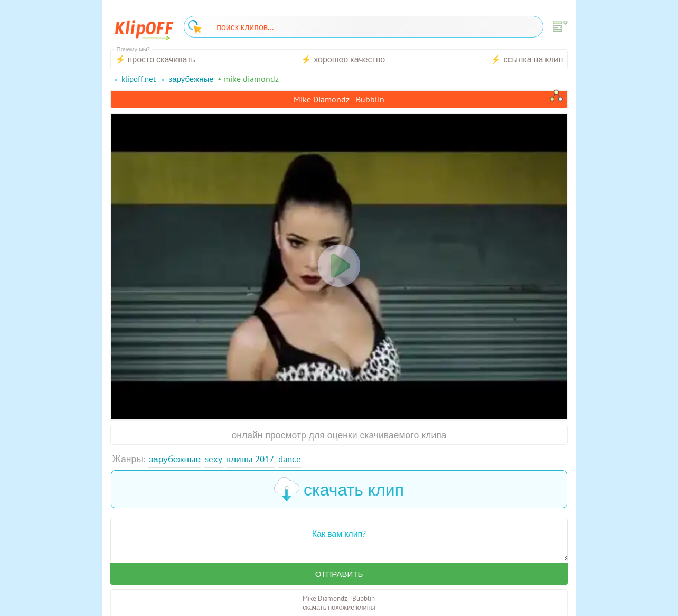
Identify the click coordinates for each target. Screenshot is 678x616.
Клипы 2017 (253, 459)
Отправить (339, 574)
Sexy (215, 459)
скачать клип (339, 489)
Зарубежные (175, 459)
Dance (295, 459)
